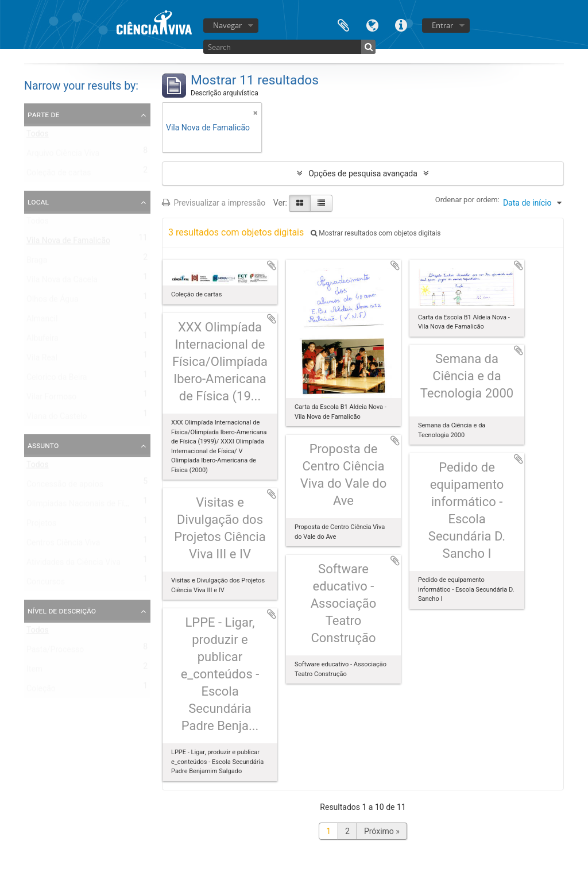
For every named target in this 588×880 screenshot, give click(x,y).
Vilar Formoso (51, 399)
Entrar (442, 25)
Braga (37, 263)
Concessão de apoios (65, 487)
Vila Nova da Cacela (62, 282)
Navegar (227, 25)
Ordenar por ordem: (467, 200)
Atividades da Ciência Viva (73, 565)
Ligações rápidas (401, 24)
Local (38, 202)
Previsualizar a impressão (214, 203)
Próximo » (382, 831)
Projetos (41, 526)
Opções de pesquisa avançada (363, 173)
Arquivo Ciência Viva (63, 156)
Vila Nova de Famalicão (68, 243)
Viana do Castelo (57, 419)
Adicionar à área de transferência (272, 265)
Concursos (46, 584)
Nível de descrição (62, 611)
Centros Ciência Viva (63, 545)
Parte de (43, 114)
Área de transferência (343, 24)
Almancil (42, 321)
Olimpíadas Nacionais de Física (82, 506)
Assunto (43, 445)
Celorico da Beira (57, 380)
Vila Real (42, 360)
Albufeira (42, 341)
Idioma (372, 24)
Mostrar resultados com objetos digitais (376, 233)
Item (34, 671)
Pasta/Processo (55, 652)
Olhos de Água (53, 302)
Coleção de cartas (59, 175)
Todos (38, 136)
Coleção (41, 691)
